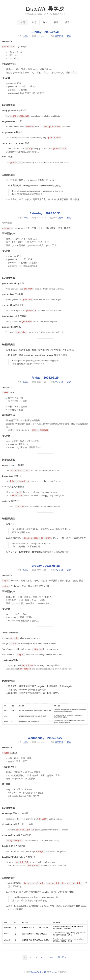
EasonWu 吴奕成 (45, 9)
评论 (69, 36)
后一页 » (62, 957)
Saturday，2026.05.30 (45, 213)
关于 (67, 22)
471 (52, 957)
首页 (23, 22)
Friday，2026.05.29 (45, 378)
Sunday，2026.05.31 (45, 32)
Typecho (53, 972)
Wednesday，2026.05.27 (45, 738)
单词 (34, 22)
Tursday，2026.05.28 (45, 566)
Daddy (25, 36)
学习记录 (59, 36)
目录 (56, 22)
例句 (45, 22)
